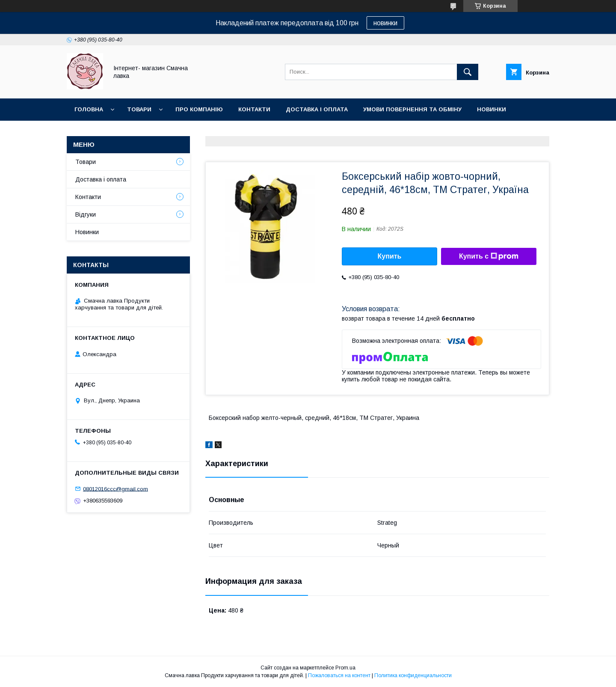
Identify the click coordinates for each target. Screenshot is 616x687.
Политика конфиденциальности (413, 675)
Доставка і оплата (317, 109)
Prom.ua (345, 668)
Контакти (254, 109)
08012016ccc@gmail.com (115, 489)
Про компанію (199, 109)
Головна (89, 109)
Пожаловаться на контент (339, 675)
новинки (385, 23)
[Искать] (468, 72)
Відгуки (86, 214)
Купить (390, 256)
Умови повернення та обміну (412, 109)
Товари (139, 109)
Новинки (492, 109)
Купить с (489, 256)
